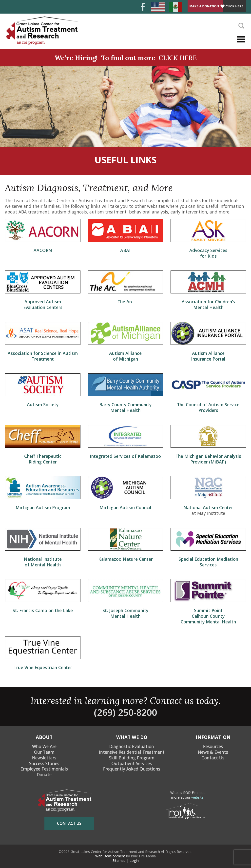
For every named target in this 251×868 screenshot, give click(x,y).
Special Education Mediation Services (208, 562)
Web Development (110, 856)
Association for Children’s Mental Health (208, 304)
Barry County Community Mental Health (125, 407)
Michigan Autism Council (125, 507)
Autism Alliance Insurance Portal (208, 356)
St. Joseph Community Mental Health (125, 613)
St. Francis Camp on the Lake (43, 610)
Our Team (44, 752)
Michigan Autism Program (43, 507)
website (197, 797)
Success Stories (44, 763)
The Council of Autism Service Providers (208, 407)
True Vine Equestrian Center (43, 667)
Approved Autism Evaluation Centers (43, 304)
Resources (213, 746)
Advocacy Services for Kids (208, 253)
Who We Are (44, 746)
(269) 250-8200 (125, 712)
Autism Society (43, 405)
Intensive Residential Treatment (132, 752)
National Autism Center (208, 507)
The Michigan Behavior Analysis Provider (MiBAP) (208, 459)
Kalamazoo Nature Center (125, 559)
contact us (69, 823)
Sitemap (119, 860)
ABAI (125, 250)
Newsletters (44, 758)
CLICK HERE (178, 58)
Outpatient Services (132, 763)
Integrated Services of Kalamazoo (125, 456)
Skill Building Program (132, 758)
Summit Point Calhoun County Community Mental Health (208, 616)
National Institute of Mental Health (43, 562)
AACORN (43, 250)
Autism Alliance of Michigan (125, 356)
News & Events (213, 752)
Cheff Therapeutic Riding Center (43, 459)
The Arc (125, 302)
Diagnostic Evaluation (132, 746)
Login (134, 860)
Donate (44, 774)
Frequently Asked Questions (132, 769)
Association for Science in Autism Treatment (43, 356)
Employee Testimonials (44, 769)
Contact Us (213, 758)
